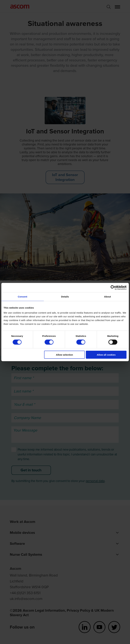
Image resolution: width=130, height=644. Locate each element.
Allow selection (64, 355)
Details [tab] (65, 297)
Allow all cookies (106, 355)
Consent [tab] (22, 297)
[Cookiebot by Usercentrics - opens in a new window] (113, 288)
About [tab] (108, 297)
